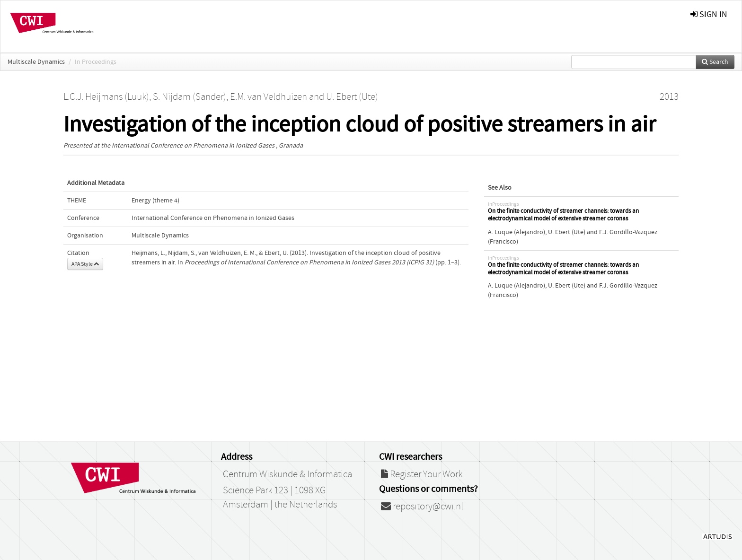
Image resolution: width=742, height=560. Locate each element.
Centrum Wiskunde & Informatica (287, 474)
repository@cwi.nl (422, 507)
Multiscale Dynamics (36, 62)
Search (715, 62)
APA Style (85, 264)
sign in (709, 14)
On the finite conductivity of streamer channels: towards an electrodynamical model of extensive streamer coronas (563, 215)
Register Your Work (422, 474)
